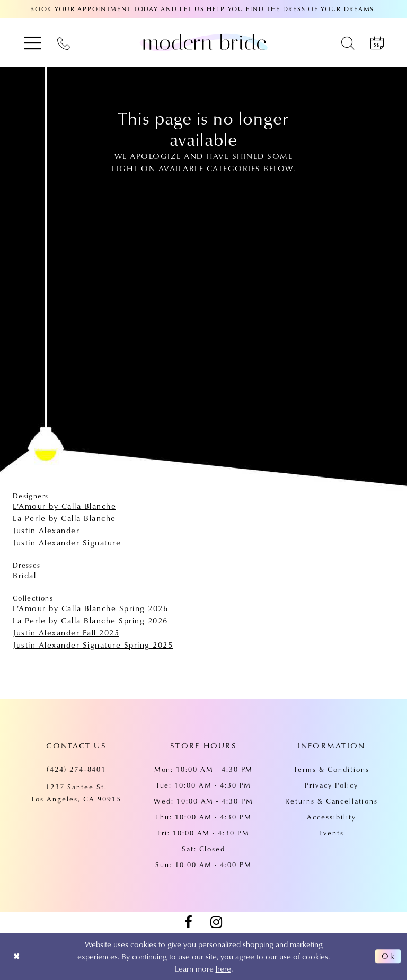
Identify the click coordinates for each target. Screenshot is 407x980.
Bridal (24, 575)
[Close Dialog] (17, 956)
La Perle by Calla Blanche (64, 518)
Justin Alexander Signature (67, 542)
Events (331, 833)
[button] (33, 43)
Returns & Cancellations (331, 801)
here (223, 968)
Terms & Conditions (331, 769)
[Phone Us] (64, 43)
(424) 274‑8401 (77, 769)
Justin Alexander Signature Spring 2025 (93, 644)
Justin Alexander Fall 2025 (66, 632)
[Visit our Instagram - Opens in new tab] (216, 922)
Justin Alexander (46, 530)
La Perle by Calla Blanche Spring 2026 (90, 620)
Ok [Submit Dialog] (388, 956)
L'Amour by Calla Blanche (64, 506)
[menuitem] (33, 43)
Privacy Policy (331, 785)
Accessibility (331, 817)
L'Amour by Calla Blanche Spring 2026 (90, 608)
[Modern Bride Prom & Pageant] (203, 42)
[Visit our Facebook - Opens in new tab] (188, 922)
